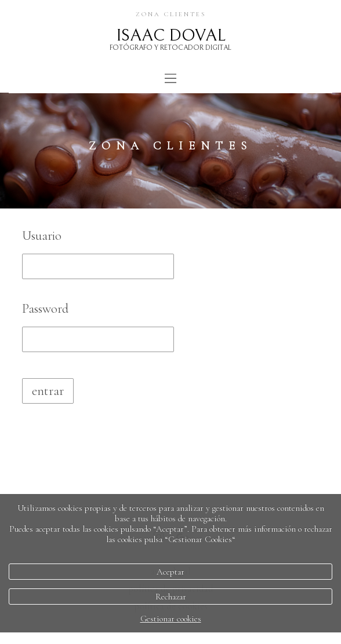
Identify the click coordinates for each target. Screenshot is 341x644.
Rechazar (171, 597)
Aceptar (170, 572)
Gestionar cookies (171, 619)
